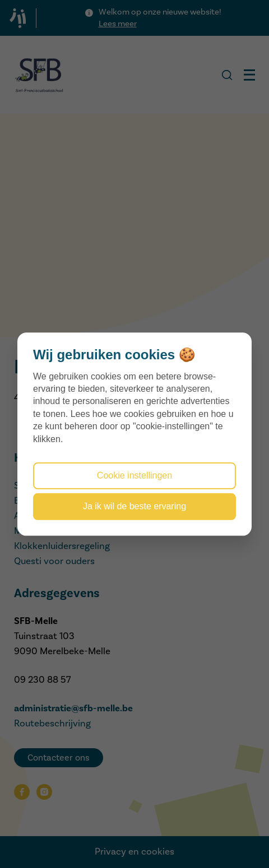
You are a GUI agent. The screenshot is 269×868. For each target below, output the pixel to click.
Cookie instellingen (134, 476)
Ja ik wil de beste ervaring (134, 506)
